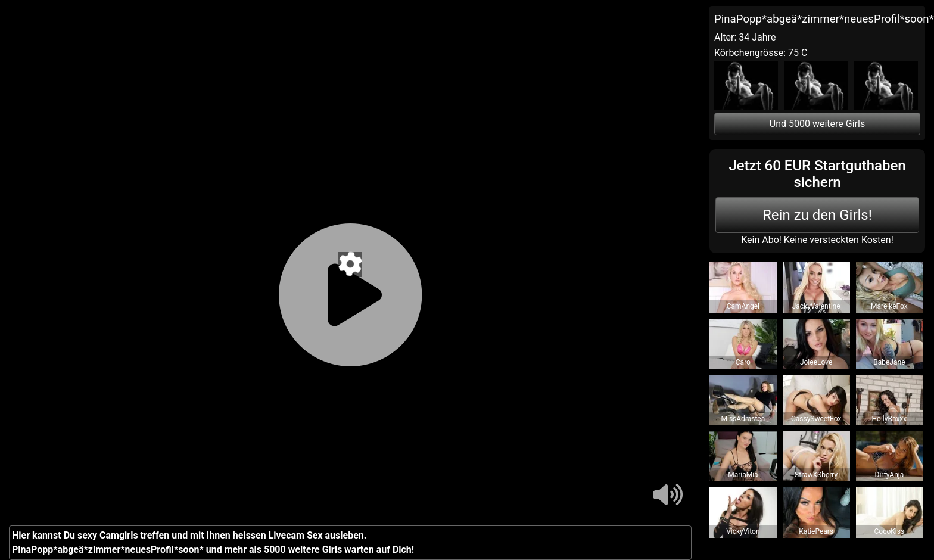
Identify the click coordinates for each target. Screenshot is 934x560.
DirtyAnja (890, 475)
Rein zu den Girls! (817, 215)
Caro (743, 362)
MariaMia (743, 475)
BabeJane (889, 362)
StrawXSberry (816, 475)
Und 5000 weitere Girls (817, 124)
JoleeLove (816, 362)
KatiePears (816, 531)
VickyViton (743, 531)
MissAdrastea (743, 419)
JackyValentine (816, 306)
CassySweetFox (816, 419)
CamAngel (743, 306)
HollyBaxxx (889, 419)
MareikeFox (889, 306)
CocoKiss (890, 531)
